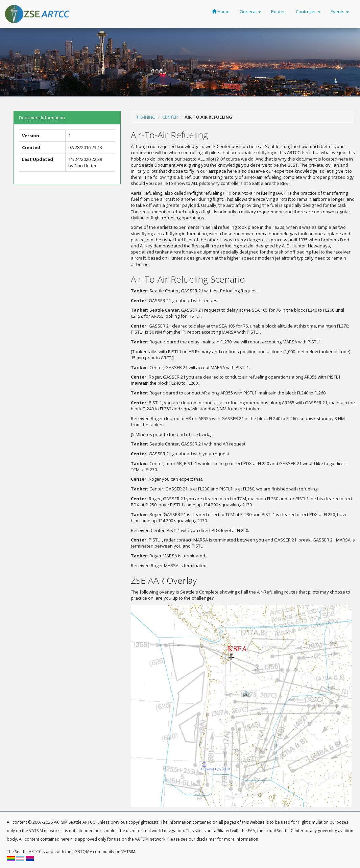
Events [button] (340, 11)
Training (146, 117)
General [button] (250, 11)
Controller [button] (308, 11)
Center (170, 117)
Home (221, 11)
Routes (278, 11)
